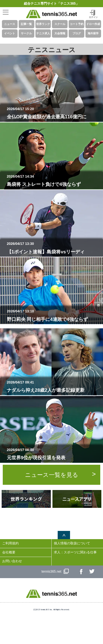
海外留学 (93, 33)
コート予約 (77, 24)
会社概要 (9, 552)
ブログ (77, 33)
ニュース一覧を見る (52, 475)
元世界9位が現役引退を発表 (54, 454)
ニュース (10, 24)
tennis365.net (51, 572)
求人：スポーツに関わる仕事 (75, 552)
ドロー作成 (93, 24)
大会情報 (60, 33)
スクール (60, 24)
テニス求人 (43, 33)
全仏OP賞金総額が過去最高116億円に (54, 113)
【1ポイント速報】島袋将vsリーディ (54, 248)
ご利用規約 (10, 543)
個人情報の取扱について (72, 543)
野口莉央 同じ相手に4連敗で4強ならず (54, 315)
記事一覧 (26, 24)
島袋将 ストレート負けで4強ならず (54, 181)
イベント (10, 33)
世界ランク (43, 24)
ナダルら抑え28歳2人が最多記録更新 (54, 387)
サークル (26, 33)
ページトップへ (64, 535)
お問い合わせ (12, 561)
